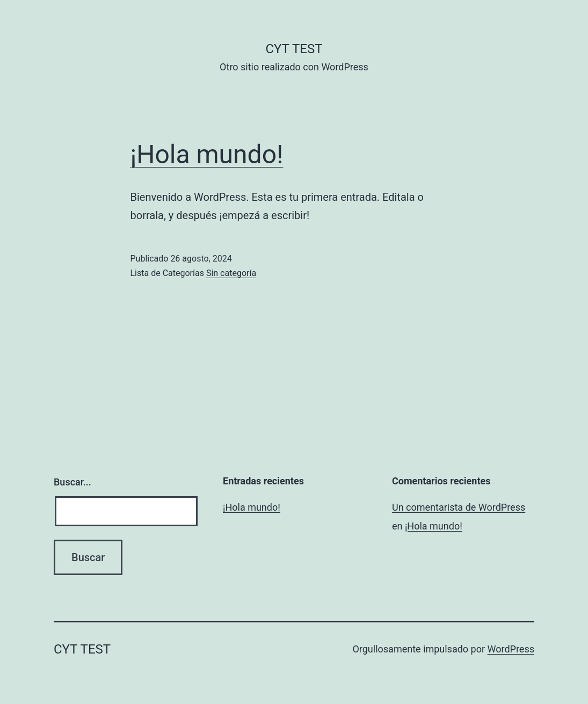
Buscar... (72, 482)
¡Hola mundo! (207, 154)
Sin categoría (231, 273)
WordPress (511, 649)
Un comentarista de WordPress (459, 507)
